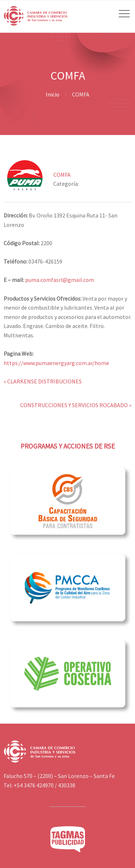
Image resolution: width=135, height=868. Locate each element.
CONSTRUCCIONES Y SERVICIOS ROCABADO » (76, 405)
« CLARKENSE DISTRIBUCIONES (43, 381)
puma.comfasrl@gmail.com (60, 280)
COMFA (62, 175)
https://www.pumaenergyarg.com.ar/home (56, 363)
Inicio (53, 94)
